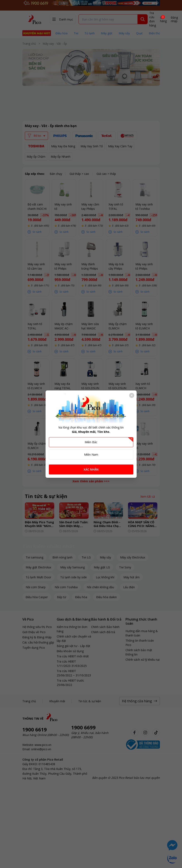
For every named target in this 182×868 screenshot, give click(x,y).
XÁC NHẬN (91, 469)
